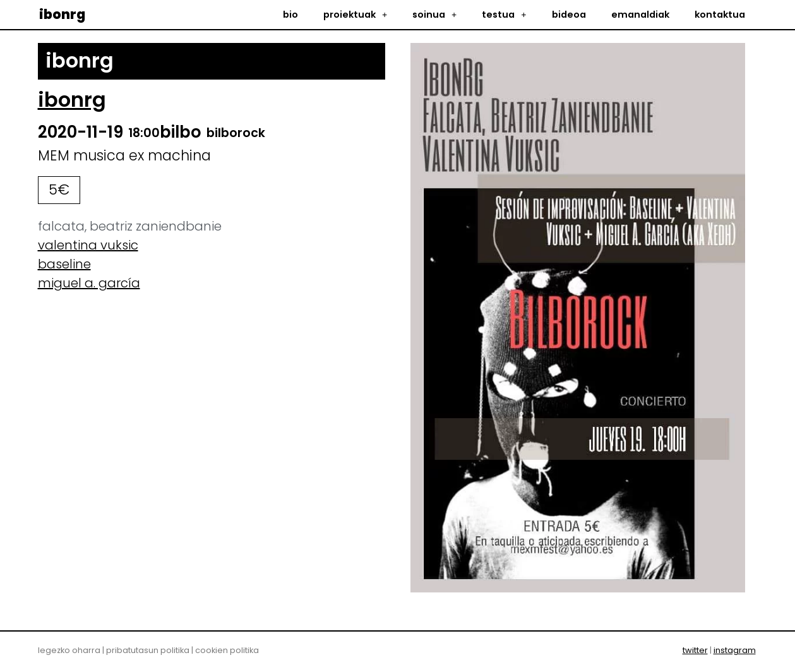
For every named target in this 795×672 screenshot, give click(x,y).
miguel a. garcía (89, 283)
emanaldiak (640, 15)
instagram (735, 650)
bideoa (569, 15)
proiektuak (355, 15)
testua (504, 15)
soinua (434, 15)
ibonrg (62, 14)
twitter (695, 650)
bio (290, 15)
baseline (64, 264)
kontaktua (720, 15)
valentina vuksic (88, 245)
